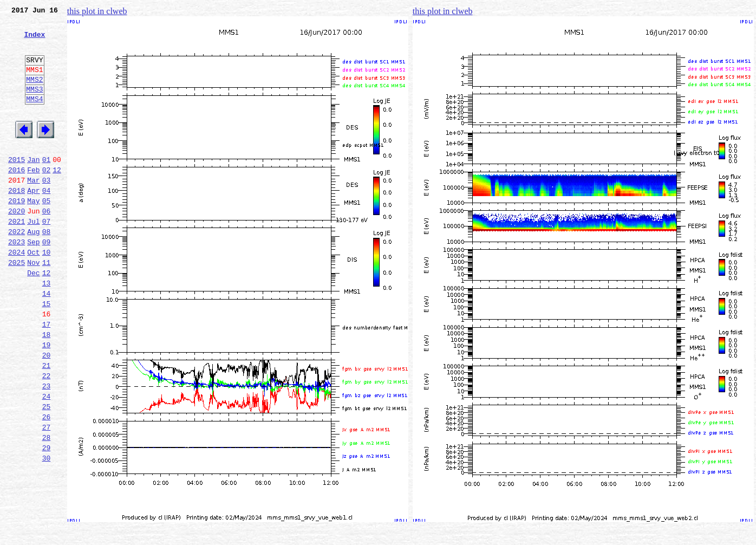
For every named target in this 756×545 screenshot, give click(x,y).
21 (47, 424)
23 (47, 447)
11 (47, 304)
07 (47, 257)
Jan (33, 185)
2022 (17, 269)
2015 (17, 185)
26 (47, 483)
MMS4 (34, 116)
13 (47, 328)
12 (57, 197)
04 (47, 221)
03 (47, 209)
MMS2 (34, 94)
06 (47, 245)
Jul (33, 257)
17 (47, 376)
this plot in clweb (97, 11)
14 (47, 340)
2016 (17, 197)
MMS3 (34, 105)
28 (47, 507)
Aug (33, 269)
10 (47, 293)
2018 (17, 221)
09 (47, 281)
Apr (33, 221)
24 (47, 459)
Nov (33, 304)
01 (47, 185)
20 (47, 412)
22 (47, 436)
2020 (17, 245)
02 (47, 197)
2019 (17, 233)
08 (47, 269)
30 (47, 531)
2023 (17, 281)
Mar (33, 209)
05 (47, 233)
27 (47, 495)
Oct (33, 293)
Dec (33, 316)
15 (47, 352)
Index (34, 41)
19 (47, 400)
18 (47, 388)
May (33, 233)
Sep (33, 281)
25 (47, 471)
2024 (17, 293)
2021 (17, 257)
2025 (17, 304)
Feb (33, 197)
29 (47, 519)
